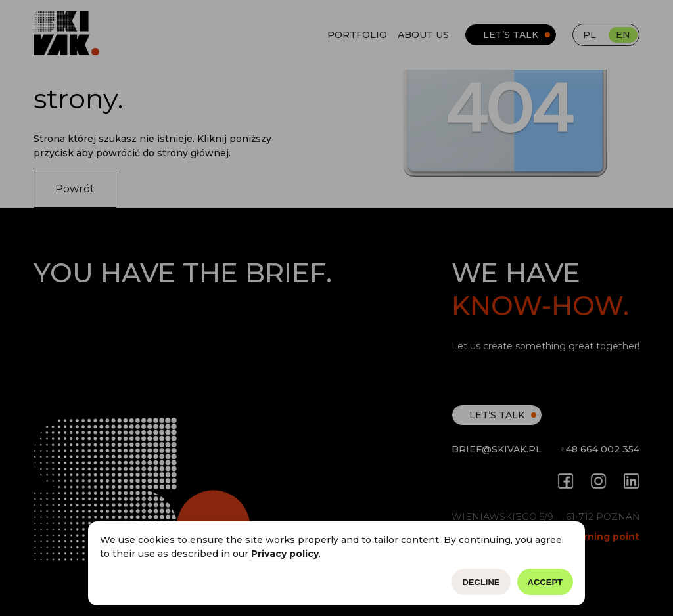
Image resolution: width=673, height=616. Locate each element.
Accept (545, 582)
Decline (481, 582)
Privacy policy (285, 554)
